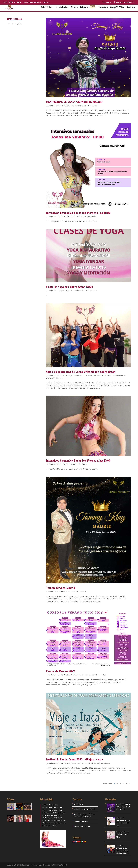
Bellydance (87, 7)
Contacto (131, 7)
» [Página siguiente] (130, 784)
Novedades (103, 7)
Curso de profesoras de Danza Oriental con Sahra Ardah (81, 372)
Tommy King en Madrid (60, 588)
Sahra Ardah (47, 7)
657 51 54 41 (10, 2)
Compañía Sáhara (118, 7)
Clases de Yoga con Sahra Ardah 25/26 (69, 287)
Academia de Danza (79, 106)
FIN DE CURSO (94, 763)
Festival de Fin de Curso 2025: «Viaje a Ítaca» (75, 759)
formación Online (94, 376)
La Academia (61, 7)
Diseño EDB (62, 865)
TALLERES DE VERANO (97, 675)
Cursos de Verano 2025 (60, 671)
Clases (73, 7)
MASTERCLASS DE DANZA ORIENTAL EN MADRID (74, 102)
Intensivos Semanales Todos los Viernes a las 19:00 (78, 213)
